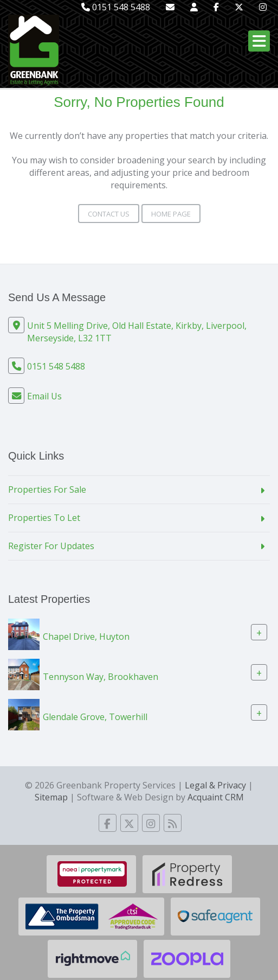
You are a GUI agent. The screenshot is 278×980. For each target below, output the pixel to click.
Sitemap (51, 797)
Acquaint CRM (216, 797)
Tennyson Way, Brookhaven (101, 677)
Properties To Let (44, 518)
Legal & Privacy (215, 785)
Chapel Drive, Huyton (86, 637)
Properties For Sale (47, 489)
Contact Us (109, 214)
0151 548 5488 (116, 7)
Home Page (171, 214)
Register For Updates (51, 546)
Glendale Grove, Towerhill (95, 717)
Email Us (44, 396)
